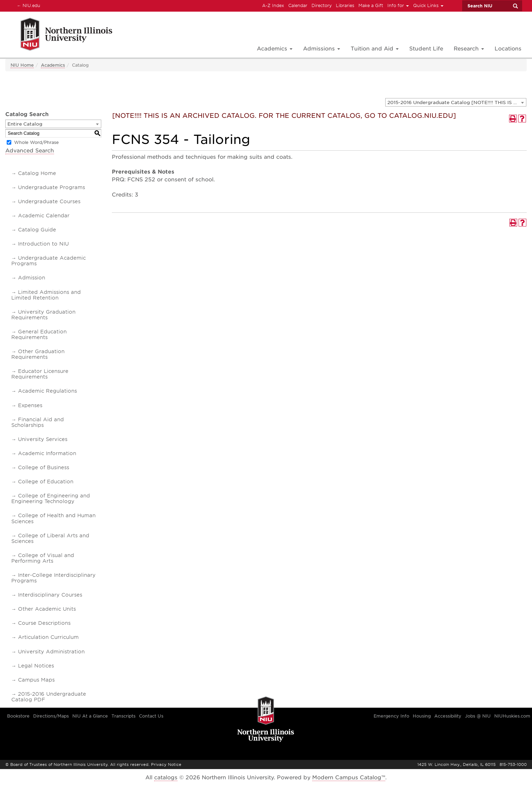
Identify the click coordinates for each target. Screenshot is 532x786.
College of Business (44, 467)
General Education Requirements (39, 334)
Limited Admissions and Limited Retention (46, 295)
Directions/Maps (51, 716)
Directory (322, 5)
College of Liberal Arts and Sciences (50, 538)
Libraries (345, 5)
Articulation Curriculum (48, 637)
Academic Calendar (44, 216)
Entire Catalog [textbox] (25, 124)
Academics (53, 65)
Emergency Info (391, 716)
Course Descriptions (44, 623)
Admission (32, 278)
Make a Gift (371, 5)
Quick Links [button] (428, 5)
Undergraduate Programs (52, 187)
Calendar (298, 5)
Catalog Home (37, 173)
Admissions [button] (322, 49)
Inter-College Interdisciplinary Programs (53, 578)
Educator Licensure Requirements (40, 374)
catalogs (166, 778)
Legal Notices (36, 666)
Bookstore (18, 716)
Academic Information (47, 453)
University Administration (51, 652)
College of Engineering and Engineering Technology (51, 498)
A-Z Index (273, 5)
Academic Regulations (47, 391)
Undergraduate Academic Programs (49, 261)
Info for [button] (398, 5)
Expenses (30, 405)
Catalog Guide (37, 230)
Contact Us (151, 716)
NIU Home (22, 65)
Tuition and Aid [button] (375, 49)
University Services (43, 439)
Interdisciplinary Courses (50, 595)
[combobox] (456, 102)
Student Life (426, 49)
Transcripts (123, 716)
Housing (422, 716)
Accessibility (448, 716)
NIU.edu (28, 5)
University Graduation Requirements (43, 315)
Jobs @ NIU (478, 716)
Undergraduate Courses (49, 201)
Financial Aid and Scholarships (38, 422)
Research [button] (469, 49)
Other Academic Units (47, 609)
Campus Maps (36, 680)
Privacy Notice (166, 764)
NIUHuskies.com (512, 716)
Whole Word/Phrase (37, 142)
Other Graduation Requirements (38, 354)
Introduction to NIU (43, 244)
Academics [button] (275, 49)
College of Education (46, 482)
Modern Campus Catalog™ (349, 778)
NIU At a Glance (90, 716)
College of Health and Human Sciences (53, 518)
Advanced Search (30, 151)
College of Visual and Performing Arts (43, 558)
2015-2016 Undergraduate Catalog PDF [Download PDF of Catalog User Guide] (49, 697)
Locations (508, 49)
